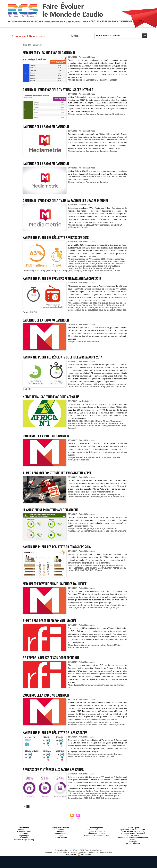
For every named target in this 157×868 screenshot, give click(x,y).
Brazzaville (81, 261)
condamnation (97, 491)
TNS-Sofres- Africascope (99, 797)
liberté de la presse (101, 494)
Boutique (133, 837)
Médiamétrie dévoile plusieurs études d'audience (60, 581)
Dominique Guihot (76, 425)
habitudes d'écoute (76, 794)
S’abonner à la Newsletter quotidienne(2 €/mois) (133, 835)
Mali (79, 265)
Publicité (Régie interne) (24, 837)
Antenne (60, 829)
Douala (98, 114)
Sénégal (58, 270)
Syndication (85, 850)
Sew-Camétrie (62, 724)
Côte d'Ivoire (116, 261)
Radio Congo (118, 265)
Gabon (90, 263)
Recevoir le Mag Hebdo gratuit (97, 834)
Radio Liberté (74, 268)
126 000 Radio (93, 420)
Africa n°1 (105, 420)
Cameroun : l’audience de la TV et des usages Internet (64, 89)
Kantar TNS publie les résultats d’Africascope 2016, (63, 544)
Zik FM (95, 270)
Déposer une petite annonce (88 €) (133, 829)
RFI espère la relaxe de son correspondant (56, 654)
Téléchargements (133, 839)
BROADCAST (91, 225)
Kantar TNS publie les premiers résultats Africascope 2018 (69, 277)
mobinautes (85, 528)
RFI (52, 270)
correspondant (112, 491)
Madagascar (120, 525)
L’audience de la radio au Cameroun (50, 433)
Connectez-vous (24, 830)
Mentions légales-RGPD (102, 847)
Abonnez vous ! (37, 36)
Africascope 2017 (87, 386)
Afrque (83, 753)
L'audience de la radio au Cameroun (50, 126)
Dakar (77, 263)
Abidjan (71, 259)
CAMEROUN (114, 225)
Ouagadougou (88, 265)
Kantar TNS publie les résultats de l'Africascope (61, 731)
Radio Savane (87, 268)
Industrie (60, 830)
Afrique (71, 80)
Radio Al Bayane (103, 265)
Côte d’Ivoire (112, 423)
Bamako (72, 261)
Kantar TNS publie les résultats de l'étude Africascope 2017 (69, 356)
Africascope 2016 (87, 562)
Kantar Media (111, 565)
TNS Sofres (81, 797)
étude (81, 755)
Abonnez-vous (24, 829)
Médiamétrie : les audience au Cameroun (53, 52)
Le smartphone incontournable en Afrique (56, 507)
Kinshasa (117, 263)
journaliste (87, 494)
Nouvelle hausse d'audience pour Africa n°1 (56, 396)
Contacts (24, 836)
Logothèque (24, 834)
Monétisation (60, 832)
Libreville (72, 265)
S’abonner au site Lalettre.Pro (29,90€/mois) (133, 832)
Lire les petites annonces (97, 829)
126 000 (71, 420)
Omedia (111, 80)
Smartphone (106, 528)
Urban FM (78, 270)
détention (95, 682)
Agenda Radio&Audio (97, 830)
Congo (56, 388)
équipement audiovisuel (100, 792)
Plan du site (71, 850)
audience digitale (83, 525)
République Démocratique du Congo (73, 309)
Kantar (97, 263)
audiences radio (75, 423)
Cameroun (89, 80)
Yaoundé (88, 270)
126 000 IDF (81, 420)
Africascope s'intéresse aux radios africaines (58, 768)
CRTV (70, 263)
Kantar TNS (107, 263)
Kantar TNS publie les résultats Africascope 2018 (61, 237)
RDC (80, 567)
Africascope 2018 (95, 259)
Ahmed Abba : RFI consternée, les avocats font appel (63, 470)
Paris (113, 425)
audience (80, 80)
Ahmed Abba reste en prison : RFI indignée (55, 618)
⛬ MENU (75, 35)
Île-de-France (91, 425)
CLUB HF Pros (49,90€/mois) (133, 830)
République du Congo (40, 270)
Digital (60, 834)
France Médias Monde (115, 642)
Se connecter (19, 36)
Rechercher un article (97, 832)
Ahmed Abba (74, 491)
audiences (118, 305)
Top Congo (68, 270)
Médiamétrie (101, 80)
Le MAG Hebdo (60, 836)
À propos (24, 832)
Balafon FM (90, 722)
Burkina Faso (93, 261)
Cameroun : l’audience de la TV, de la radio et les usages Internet (73, 200)
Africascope (81, 259)
